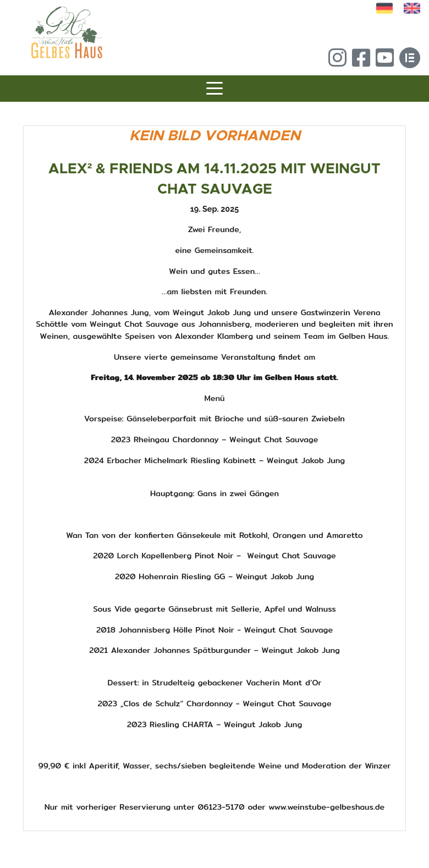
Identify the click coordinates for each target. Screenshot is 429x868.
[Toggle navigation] (215, 90)
